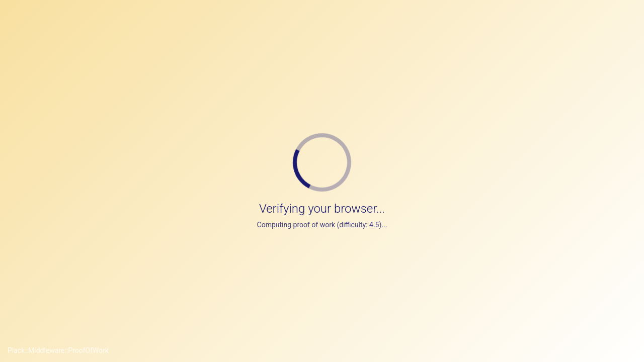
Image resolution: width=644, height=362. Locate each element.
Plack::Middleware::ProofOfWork (58, 350)
